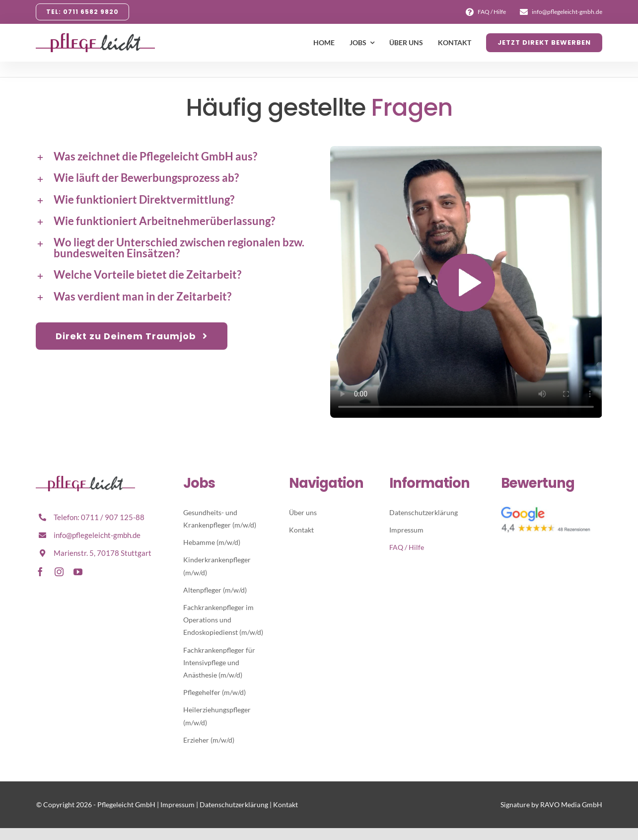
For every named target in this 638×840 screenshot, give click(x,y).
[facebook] (40, 572)
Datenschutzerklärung (234, 804)
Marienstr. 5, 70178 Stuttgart (103, 553)
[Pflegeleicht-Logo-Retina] (85, 480)
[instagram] (59, 572)
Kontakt (285, 804)
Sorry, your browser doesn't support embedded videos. (466, 282)
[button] (172, 156)
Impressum (177, 804)
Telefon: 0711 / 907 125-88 (99, 517)
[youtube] (78, 572)
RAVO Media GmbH (571, 804)
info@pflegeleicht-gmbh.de (97, 535)
